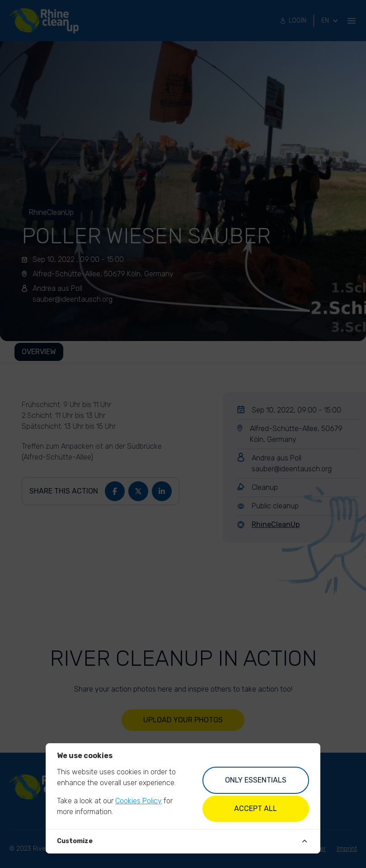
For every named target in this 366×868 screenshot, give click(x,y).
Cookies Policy (138, 801)
